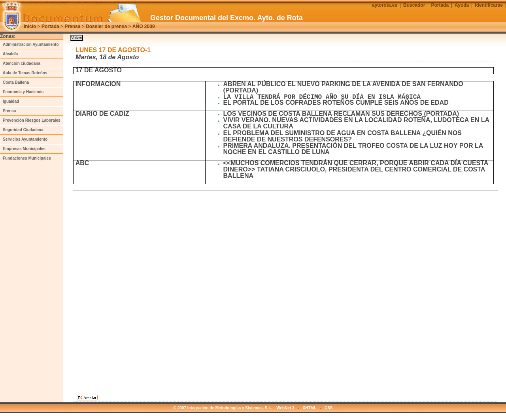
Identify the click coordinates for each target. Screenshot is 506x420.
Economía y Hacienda (23, 92)
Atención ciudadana (22, 63)
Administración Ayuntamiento (31, 44)
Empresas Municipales (24, 149)
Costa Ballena (16, 82)
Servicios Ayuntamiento (25, 139)
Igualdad (11, 101)
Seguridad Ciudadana (23, 130)
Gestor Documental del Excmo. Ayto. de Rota (227, 18)
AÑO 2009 (144, 26)
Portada (50, 26)
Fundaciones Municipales (27, 158)
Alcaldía (10, 54)
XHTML (310, 408)
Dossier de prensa (106, 26)
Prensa (72, 26)
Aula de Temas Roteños (25, 73)
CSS (329, 408)
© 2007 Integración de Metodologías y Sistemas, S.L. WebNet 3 (234, 408)
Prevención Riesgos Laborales (32, 120)
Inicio (30, 26)
